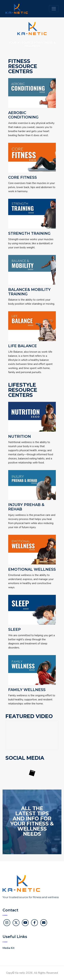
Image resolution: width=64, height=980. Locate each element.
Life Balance (23, 346)
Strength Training (29, 234)
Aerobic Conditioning (23, 115)
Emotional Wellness (32, 569)
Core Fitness (23, 178)
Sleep (15, 630)
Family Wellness (27, 690)
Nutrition (20, 437)
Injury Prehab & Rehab (26, 507)
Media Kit (8, 948)
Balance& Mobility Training (29, 292)
